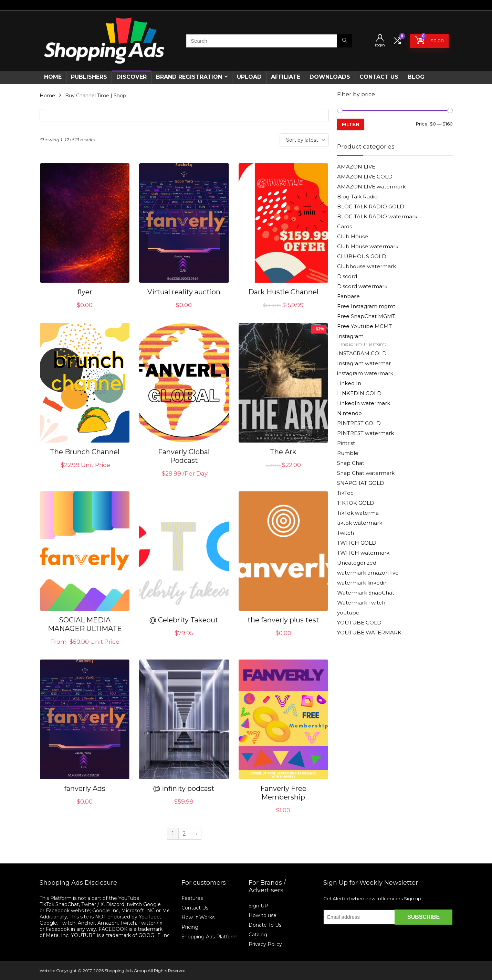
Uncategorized (357, 563)
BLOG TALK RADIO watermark (377, 216)
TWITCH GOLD (357, 543)
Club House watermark (368, 246)
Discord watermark (362, 286)
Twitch (346, 533)
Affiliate (286, 77)
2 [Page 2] (184, 834)
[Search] (344, 41)
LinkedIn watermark (364, 403)
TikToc (345, 493)
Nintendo (349, 413)
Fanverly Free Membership (283, 793)
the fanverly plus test (283, 620)
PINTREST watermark (365, 433)
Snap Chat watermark (366, 473)
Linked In (349, 383)
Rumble (348, 453)
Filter (351, 124)
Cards (344, 226)
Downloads (330, 77)
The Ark (283, 452)
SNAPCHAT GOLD (361, 483)
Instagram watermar (364, 363)
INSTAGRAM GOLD (362, 353)
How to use (263, 915)
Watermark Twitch (361, 603)
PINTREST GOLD (359, 423)
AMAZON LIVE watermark (371, 187)
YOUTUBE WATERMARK (369, 633)
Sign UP (258, 906)
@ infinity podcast (184, 788)
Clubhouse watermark (367, 266)
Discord (347, 276)
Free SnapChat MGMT (366, 316)
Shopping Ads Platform (210, 937)
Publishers (89, 77)
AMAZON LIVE (356, 167)
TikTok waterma (358, 513)
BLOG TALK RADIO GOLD (371, 206)
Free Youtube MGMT (364, 326)
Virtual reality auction (184, 292)
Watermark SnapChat (366, 593)
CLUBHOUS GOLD (362, 256)
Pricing (190, 927)
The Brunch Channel (85, 452)
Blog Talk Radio (357, 197)
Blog (416, 77)
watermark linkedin (362, 583)
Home (53, 77)
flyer (85, 292)
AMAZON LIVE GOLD (365, 177)
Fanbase (348, 296)
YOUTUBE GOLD (359, 623)
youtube (348, 613)
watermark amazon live (368, 573)
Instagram (350, 336)
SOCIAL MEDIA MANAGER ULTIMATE (85, 624)
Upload (249, 77)
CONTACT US (379, 77)
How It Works (199, 917)
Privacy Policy (265, 944)
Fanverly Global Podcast (184, 456)
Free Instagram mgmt (366, 306)
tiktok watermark (360, 523)
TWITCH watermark (363, 553)
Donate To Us (265, 925)
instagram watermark (365, 373)
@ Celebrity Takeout (184, 620)
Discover (132, 77)
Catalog (258, 935)
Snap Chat (351, 463)
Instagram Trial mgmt (364, 344)
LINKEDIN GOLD (359, 393)
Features (192, 898)
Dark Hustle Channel (283, 292)
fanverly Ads (85, 788)
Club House (353, 236)
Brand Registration (189, 77)
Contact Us (195, 908)
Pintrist (346, 443)
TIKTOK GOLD (356, 503)
